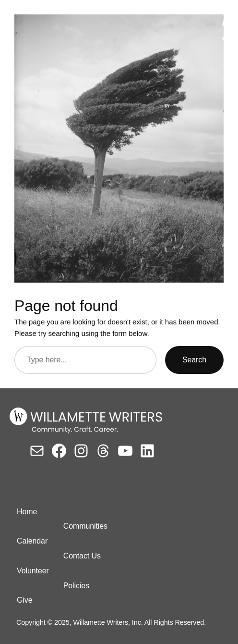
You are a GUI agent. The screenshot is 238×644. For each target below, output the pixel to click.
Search (194, 360)
